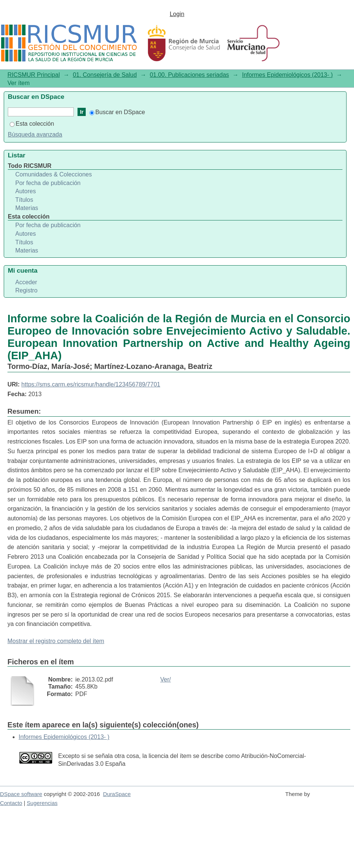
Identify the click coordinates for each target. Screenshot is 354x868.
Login (177, 14)
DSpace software (21, 794)
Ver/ (165, 679)
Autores (26, 191)
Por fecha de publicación (48, 183)
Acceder (26, 282)
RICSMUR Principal (34, 75)
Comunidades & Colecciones (53, 174)
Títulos (24, 200)
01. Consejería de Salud (105, 75)
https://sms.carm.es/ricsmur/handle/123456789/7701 (91, 384)
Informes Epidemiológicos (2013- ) (287, 75)
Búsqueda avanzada (35, 134)
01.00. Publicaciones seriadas (189, 75)
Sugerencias (42, 803)
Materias (27, 208)
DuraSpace (117, 794)
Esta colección (32, 124)
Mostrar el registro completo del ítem (56, 641)
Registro (26, 290)
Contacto (11, 803)
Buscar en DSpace (117, 112)
